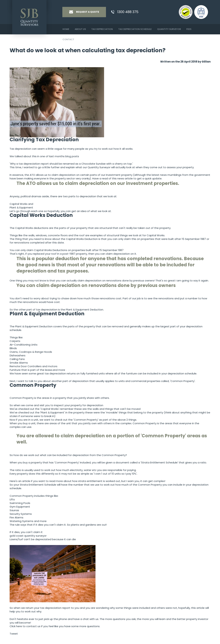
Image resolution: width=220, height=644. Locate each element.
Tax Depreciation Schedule (135, 29)
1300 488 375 (128, 12)
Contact (68, 39)
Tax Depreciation (102, 29)
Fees (189, 29)
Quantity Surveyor (169, 29)
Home (66, 29)
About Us (80, 29)
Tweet (14, 634)
